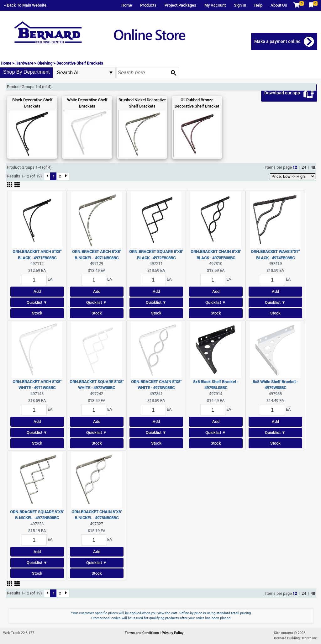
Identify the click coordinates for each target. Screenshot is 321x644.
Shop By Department (26, 72)
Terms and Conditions (142, 633)
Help (258, 5)
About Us (279, 5)
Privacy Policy (173, 633)
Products (148, 5)
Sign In (240, 5)
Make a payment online (277, 41)
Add (37, 291)
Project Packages (180, 5)
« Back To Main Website (25, 5)
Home (127, 5)
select (111, 73)
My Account (215, 5)
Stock (37, 313)
